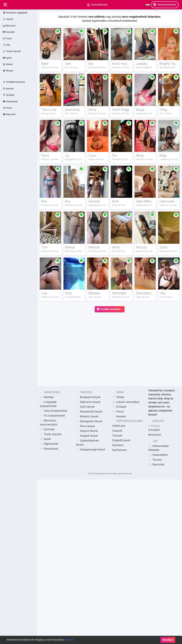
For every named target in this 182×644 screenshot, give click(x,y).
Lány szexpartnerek (53, 411)
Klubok (8, 64)
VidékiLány (119, 426)
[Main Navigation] (5, 5)
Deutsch (155, 435)
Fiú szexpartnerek (52, 416)
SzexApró (118, 445)
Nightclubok (49, 444)
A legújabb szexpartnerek (48, 404)
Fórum (7, 108)
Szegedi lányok (87, 436)
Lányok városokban (126, 402)
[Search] (113, 5)
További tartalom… (110, 309)
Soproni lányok (87, 431)
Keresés (8, 89)
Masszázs (9, 25)
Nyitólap (47, 397)
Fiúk (6, 45)
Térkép (118, 397)
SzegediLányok (121, 440)
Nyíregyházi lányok (89, 421)
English (154, 430)
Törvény (155, 460)
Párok (7, 38)
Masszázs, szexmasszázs (49, 422)
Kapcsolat (9, 114)
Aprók (7, 58)
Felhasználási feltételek (159, 448)
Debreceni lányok (88, 402)
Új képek (9, 95)
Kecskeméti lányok (89, 412)
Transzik (117, 436)
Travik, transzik (12, 51)
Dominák (9, 32)
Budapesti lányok (88, 397)
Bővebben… (70, 642)
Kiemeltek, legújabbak (15, 13)
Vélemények (10, 101)
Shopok (8, 71)
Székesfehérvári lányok (87, 443)
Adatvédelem (158, 455)
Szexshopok (49, 449)
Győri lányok (85, 407)
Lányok (8, 19)
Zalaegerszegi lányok (91, 450)
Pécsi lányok (85, 426)
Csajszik (117, 431)
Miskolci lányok (87, 416)
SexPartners (119, 450)
